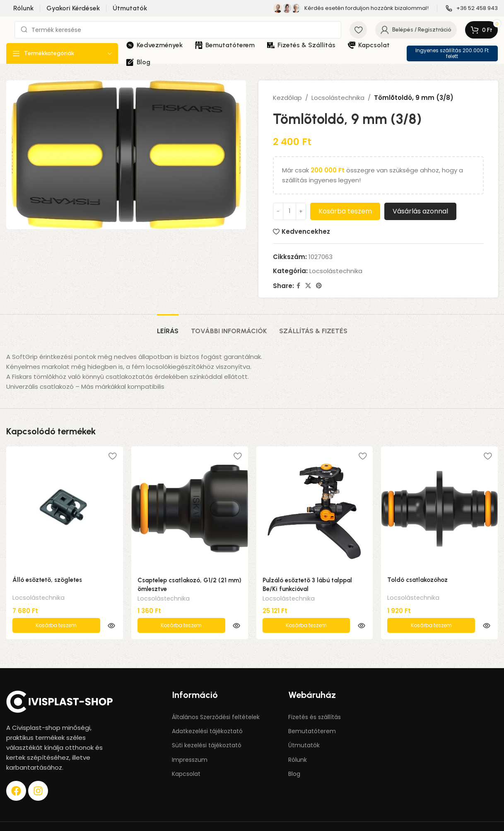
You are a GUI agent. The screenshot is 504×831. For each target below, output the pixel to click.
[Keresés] (178, 30)
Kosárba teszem (345, 211)
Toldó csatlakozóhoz (417, 580)
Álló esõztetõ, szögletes (47, 580)
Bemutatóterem (312, 714)
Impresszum (190, 742)
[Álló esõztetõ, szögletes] (65, 509)
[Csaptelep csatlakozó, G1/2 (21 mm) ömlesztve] (190, 509)
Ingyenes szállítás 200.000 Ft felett (452, 53)
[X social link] (308, 286)
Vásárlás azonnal (420, 211)
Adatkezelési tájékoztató (207, 714)
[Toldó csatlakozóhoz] (439, 509)
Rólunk (298, 742)
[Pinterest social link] (319, 286)
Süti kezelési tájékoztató (207, 728)
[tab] (168, 327)
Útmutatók (304, 728)
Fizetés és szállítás (315, 700)
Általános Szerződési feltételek (216, 700)
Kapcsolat (186, 756)
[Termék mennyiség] (289, 211)
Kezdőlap (287, 98)
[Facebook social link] (298, 286)
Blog (294, 756)
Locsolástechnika (338, 98)
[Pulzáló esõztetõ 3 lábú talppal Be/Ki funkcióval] (315, 509)
